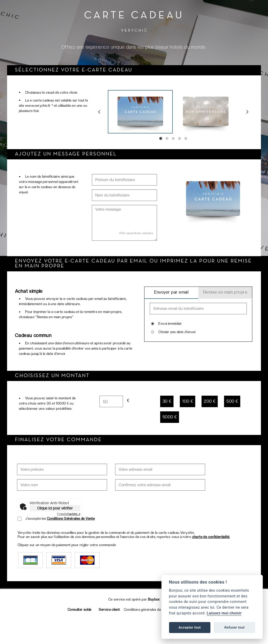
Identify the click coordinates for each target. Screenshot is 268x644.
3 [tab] (173, 138)
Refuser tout (234, 627)
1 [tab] (161, 138)
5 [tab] (186, 138)
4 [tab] (180, 138)
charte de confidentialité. (211, 537)
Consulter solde (80, 610)
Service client (109, 610)
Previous (99, 112)
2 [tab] (167, 138)
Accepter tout (190, 627)
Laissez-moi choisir (224, 613)
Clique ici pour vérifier (55, 508)
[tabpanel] (141, 112)
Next (247, 112)
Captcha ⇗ (69, 514)
